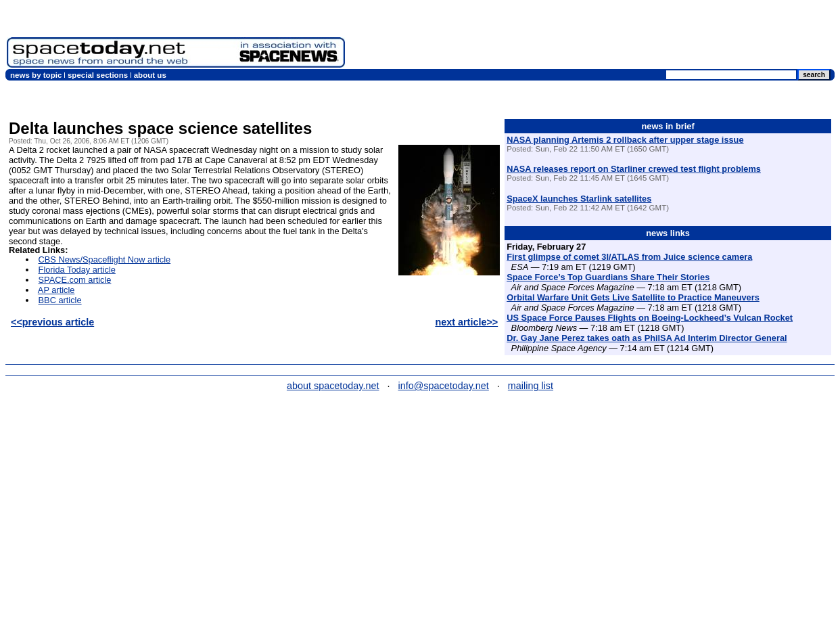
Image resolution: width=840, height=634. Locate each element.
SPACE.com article (75, 280)
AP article (56, 290)
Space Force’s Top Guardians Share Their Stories (608, 277)
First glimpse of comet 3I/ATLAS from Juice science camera (629, 257)
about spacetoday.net (333, 386)
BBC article (60, 300)
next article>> (466, 322)
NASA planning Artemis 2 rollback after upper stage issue (625, 140)
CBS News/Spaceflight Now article (105, 259)
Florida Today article (77, 270)
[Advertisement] (592, 37)
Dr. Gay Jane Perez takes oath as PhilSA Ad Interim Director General (647, 338)
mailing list (531, 386)
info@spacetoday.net (444, 386)
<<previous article (52, 322)
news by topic (36, 75)
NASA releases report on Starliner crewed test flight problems (634, 169)
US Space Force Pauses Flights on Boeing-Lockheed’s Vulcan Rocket (650, 318)
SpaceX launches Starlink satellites (579, 199)
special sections (98, 75)
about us (150, 75)
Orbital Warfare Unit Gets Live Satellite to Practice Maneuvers (633, 297)
